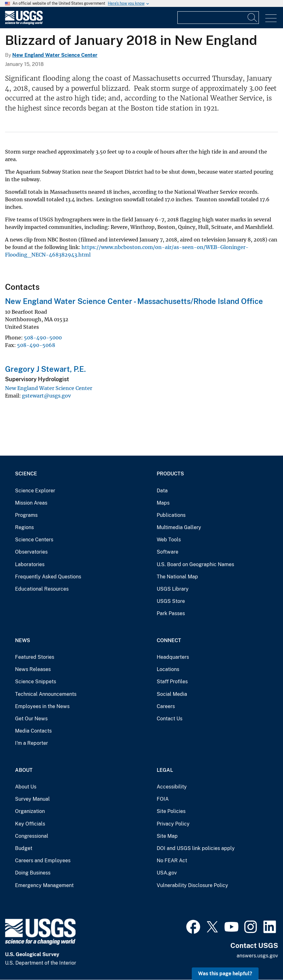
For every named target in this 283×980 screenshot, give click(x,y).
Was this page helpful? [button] (225, 974)
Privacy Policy (173, 824)
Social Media (172, 694)
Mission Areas (31, 503)
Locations (168, 669)
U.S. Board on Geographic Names (195, 564)
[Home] (24, 23)
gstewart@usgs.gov (46, 396)
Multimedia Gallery (179, 527)
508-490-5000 (43, 338)
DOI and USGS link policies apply (196, 848)
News (23, 640)
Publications (171, 515)
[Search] (253, 18)
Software (168, 552)
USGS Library (173, 589)
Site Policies (171, 811)
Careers (166, 706)
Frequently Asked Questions (48, 577)
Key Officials (30, 824)
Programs (26, 515)
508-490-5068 (36, 345)
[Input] (218, 18)
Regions (24, 527)
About (24, 770)
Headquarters (173, 657)
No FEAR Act (172, 861)
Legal (165, 770)
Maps (163, 503)
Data (162, 491)
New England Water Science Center (55, 55)
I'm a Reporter (31, 743)
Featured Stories (35, 657)
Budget (24, 848)
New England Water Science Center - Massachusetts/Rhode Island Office (134, 301)
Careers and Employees (43, 861)
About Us (26, 787)
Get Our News (31, 719)
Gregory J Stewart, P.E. (45, 369)
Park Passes (171, 613)
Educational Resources (42, 589)
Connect (169, 640)
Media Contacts (33, 731)
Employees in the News (42, 706)
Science (26, 474)
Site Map (167, 836)
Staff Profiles (172, 682)
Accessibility (172, 787)
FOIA (163, 799)
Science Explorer (35, 491)
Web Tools (169, 540)
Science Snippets (36, 682)
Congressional (32, 836)
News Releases (33, 669)
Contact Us (170, 719)
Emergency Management (44, 885)
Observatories (31, 552)
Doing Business (33, 873)
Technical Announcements (46, 694)
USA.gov (167, 873)
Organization (30, 811)
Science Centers (34, 540)
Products (170, 474)
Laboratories (30, 564)
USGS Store (171, 601)
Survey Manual (32, 799)
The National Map (177, 577)
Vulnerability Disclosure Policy (192, 885)
